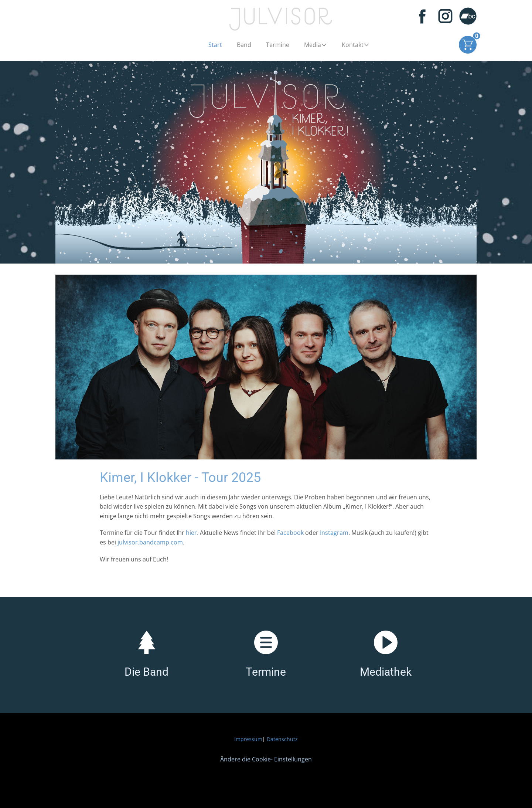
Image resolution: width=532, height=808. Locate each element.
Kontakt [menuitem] (353, 45)
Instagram (334, 533)
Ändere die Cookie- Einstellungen (266, 759)
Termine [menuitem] (278, 45)
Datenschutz (282, 739)
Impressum (248, 739)
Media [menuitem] (313, 45)
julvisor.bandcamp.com (150, 542)
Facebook (290, 533)
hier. (193, 533)
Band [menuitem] (244, 45)
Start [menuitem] (215, 45)
